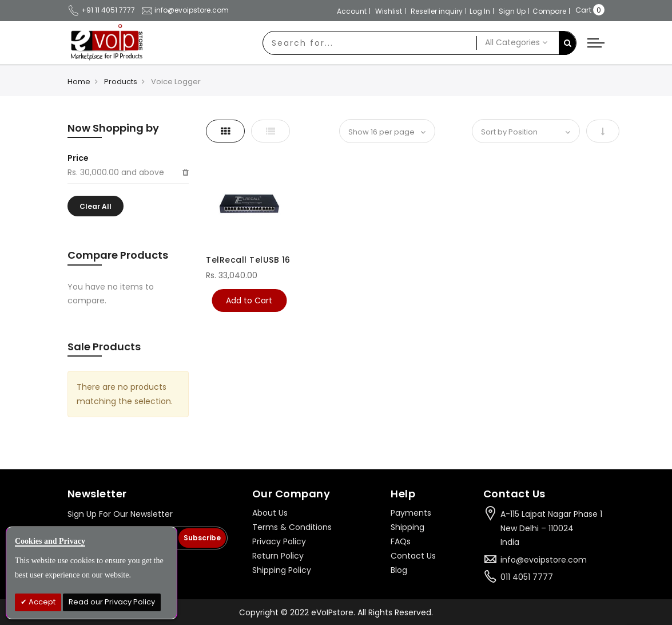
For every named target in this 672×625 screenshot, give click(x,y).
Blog (399, 570)
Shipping (407, 527)
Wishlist (389, 11)
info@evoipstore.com (185, 10)
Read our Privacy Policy (112, 602)
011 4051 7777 (527, 577)
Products (121, 82)
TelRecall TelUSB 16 (248, 260)
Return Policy (278, 556)
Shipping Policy (282, 570)
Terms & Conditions (292, 527)
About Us (270, 513)
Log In (480, 11)
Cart (583, 10)
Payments (411, 513)
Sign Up (512, 11)
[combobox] (370, 43)
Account (352, 11)
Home (79, 82)
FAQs (401, 541)
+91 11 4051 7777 (101, 10)
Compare (549, 11)
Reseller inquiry (437, 11)
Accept (41, 602)
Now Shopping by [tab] (113, 128)
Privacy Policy (279, 541)
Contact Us (413, 556)
